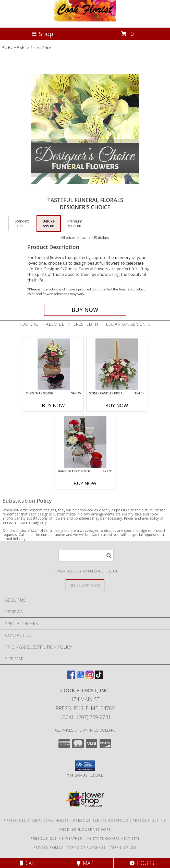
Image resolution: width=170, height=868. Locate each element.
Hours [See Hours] (142, 863)
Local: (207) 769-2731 (85, 717)
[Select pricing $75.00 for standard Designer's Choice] (22, 224)
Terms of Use (123, 847)
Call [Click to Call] (28, 863)
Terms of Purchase (86, 847)
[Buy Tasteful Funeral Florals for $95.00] (85, 310)
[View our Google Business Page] (80, 677)
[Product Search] (86, 556)
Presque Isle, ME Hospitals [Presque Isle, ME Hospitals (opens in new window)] (101, 820)
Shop (42, 34)
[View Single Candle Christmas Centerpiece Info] (117, 364)
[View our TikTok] (99, 677)
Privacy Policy (48, 847)
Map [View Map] (85, 863)
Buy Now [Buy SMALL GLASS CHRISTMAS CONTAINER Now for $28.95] (85, 483)
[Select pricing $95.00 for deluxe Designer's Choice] (49, 224)
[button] (85, 766)
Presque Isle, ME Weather (56, 838)
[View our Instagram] (90, 677)
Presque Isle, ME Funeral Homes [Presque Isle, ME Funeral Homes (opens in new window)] (36, 820)
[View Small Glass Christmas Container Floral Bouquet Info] (85, 442)
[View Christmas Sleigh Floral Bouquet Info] (53, 364)
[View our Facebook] (71, 677)
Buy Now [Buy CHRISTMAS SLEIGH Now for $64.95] (53, 405)
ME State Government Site (113, 838)
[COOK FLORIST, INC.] (85, 20)
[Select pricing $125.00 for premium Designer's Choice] (75, 224)
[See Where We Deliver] (85, 585)
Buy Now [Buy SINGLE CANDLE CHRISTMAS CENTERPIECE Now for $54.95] (117, 405)
